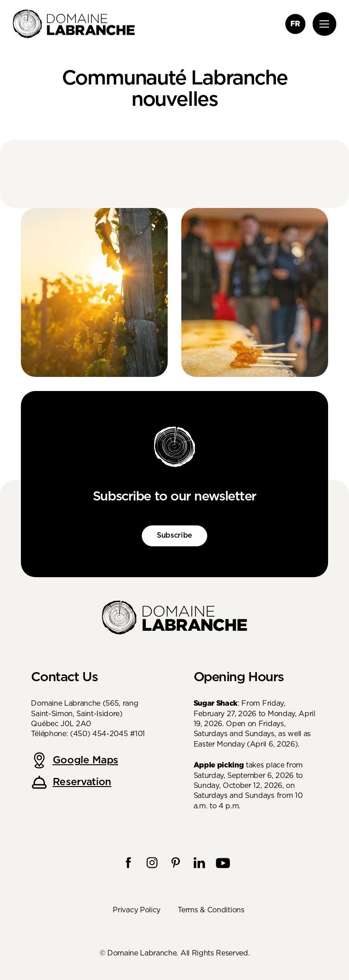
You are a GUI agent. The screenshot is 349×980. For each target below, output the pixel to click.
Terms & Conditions (211, 910)
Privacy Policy (137, 910)
